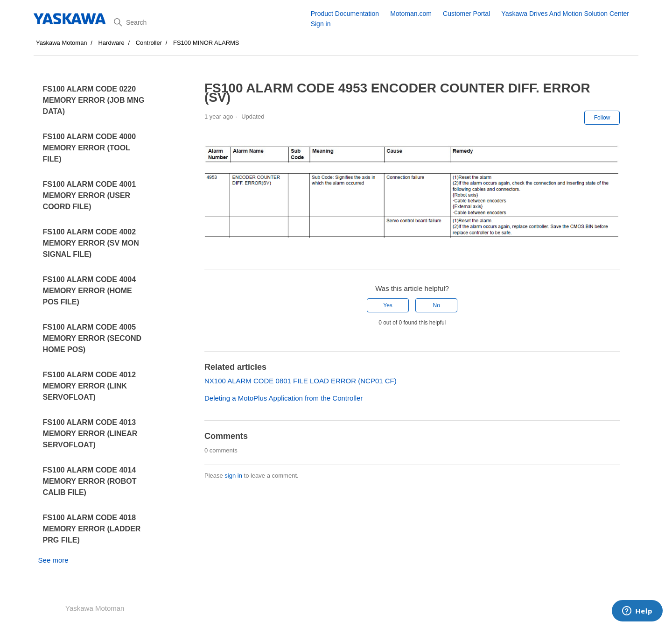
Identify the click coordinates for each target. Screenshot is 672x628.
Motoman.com (411, 14)
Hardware (111, 43)
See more (53, 560)
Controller (149, 43)
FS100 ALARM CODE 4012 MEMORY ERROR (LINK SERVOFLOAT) (89, 386)
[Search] (209, 22)
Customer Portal (466, 14)
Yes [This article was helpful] (388, 305)
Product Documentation (345, 14)
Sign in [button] (321, 24)
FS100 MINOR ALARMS (206, 43)
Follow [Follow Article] (602, 118)
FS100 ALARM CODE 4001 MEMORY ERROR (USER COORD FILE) (89, 195)
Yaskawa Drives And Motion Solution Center (565, 14)
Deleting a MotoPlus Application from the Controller (283, 398)
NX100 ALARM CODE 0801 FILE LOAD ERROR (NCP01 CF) (301, 381)
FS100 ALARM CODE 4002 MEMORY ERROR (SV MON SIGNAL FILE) (91, 243)
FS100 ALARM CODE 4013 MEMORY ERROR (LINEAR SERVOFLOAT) (90, 434)
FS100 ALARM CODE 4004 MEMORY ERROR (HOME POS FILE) (89, 291)
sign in (233, 476)
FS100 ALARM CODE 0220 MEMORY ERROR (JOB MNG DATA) (94, 100)
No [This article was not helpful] (437, 305)
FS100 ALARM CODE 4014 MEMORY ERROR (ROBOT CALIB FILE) (90, 481)
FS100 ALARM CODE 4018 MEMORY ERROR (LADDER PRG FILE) (92, 529)
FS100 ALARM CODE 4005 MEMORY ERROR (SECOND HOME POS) (92, 338)
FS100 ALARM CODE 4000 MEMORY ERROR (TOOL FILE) (89, 148)
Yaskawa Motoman (62, 43)
